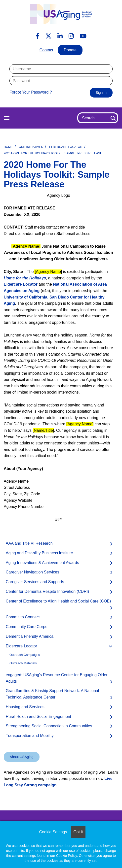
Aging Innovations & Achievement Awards (42, 563)
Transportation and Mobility (30, 736)
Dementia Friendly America (30, 636)
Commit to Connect (23, 617)
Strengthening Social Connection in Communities (49, 726)
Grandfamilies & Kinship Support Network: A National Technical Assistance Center (52, 694)
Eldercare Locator (66, 147)
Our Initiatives (31, 147)
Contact (46, 50)
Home (8, 147)
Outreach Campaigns (25, 655)
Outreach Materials (23, 663)
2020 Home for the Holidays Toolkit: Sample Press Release (53, 153)
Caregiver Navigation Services (32, 572)
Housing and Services (25, 707)
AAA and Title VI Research (29, 543)
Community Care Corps (26, 627)
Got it (78, 832)
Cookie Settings (53, 832)
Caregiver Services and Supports (35, 582)
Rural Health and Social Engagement (38, 717)
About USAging (22, 757)
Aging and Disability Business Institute (39, 553)
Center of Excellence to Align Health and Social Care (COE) (58, 601)
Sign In (101, 93)
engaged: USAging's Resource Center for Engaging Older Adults (57, 678)
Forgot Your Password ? (31, 92)
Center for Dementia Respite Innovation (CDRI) (47, 591)
